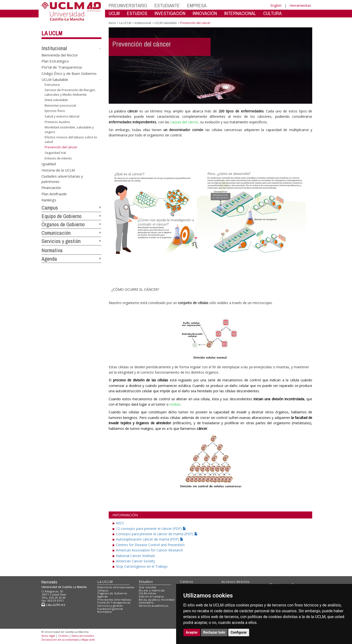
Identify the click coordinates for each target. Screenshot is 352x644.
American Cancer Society (135, 561)
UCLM (114, 13)
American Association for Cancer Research (149, 550)
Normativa (52, 250)
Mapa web (88, 640)
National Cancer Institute (135, 556)
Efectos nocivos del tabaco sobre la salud (71, 139)
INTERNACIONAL (240, 13)
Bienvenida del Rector (60, 55)
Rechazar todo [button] (214, 632)
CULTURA (272, 13)
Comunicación (56, 233)
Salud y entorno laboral (62, 116)
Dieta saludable (56, 100)
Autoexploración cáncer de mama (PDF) (150, 539)
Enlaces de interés (58, 158)
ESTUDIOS (137, 13)
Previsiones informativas (114, 600)
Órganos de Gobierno (63, 224)
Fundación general (110, 609)
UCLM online (147, 593)
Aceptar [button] (192, 632)
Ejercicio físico (55, 111)
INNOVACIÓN (205, 13)
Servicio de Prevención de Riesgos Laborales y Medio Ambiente (70, 92)
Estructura (52, 85)
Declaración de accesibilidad (60, 640)
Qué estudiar (148, 587)
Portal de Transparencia (62, 67)
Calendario (146, 602)
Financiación (51, 188)
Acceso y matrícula (152, 590)
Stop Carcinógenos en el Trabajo (142, 566)
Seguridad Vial (55, 153)
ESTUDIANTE (167, 5)
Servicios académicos (154, 606)
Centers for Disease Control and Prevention (150, 545)
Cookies (63, 636)
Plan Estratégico (55, 61)
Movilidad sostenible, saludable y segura (69, 130)
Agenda (49, 259)
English (276, 5)
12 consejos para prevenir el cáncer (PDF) (151, 529)
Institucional (54, 48)
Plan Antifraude (54, 194)
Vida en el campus (151, 596)
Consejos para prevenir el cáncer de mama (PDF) (157, 534)
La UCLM (52, 33)
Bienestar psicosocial (60, 105)
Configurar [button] (239, 632)
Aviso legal (48, 636)
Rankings (49, 200)
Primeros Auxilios (57, 122)
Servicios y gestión (61, 241)
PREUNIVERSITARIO (128, 5)
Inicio (112, 23)
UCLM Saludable (55, 79)
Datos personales (83, 636)
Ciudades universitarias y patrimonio (62, 179)
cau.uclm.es (53, 605)
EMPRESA (197, 5)
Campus (50, 208)
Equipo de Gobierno (61, 216)
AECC (120, 523)
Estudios (146, 582)
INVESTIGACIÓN (170, 13)
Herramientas (300, 5)
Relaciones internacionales (116, 587)
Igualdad (49, 164)
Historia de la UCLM (58, 170)
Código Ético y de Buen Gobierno (69, 73)
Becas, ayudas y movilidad (157, 600)
